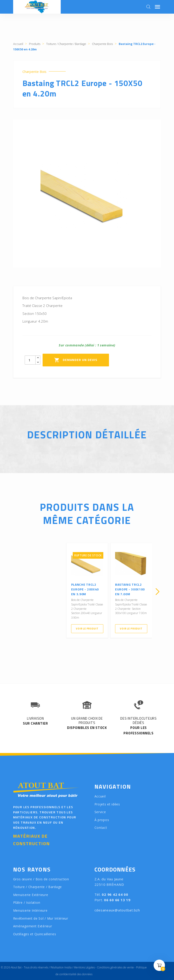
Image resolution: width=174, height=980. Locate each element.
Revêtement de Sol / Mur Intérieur (41, 918)
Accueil (100, 796)
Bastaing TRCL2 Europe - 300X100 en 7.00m (130, 589)
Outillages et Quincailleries (35, 934)
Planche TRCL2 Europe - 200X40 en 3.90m (85, 589)
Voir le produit (87, 629)
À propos (102, 820)
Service (100, 812)
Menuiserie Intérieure (30, 910)
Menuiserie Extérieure (31, 895)
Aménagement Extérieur (33, 926)
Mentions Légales (84, 967)
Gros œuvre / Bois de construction (41, 879)
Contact (101, 828)
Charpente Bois (34, 72)
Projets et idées (107, 804)
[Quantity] (30, 360)
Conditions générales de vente (115, 967)
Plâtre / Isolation (27, 902)
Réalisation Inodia (61, 967)
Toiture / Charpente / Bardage (37, 887)
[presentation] (17, 592)
